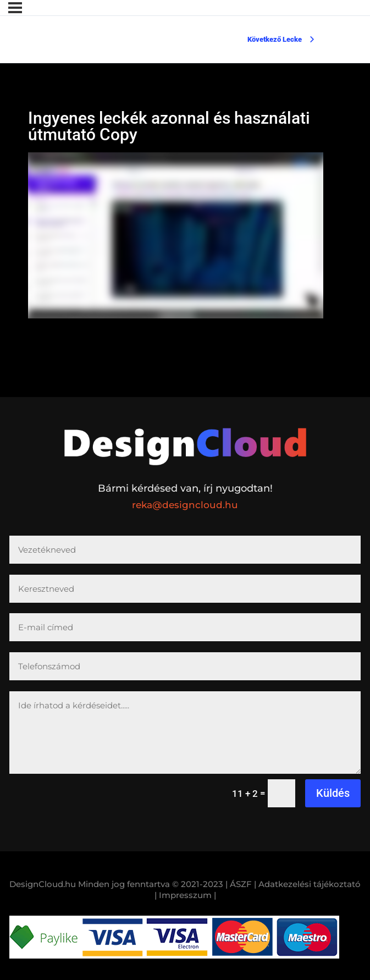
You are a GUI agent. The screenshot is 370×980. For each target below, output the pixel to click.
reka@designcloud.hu (185, 505)
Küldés (333, 793)
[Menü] (15, 8)
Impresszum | (187, 895)
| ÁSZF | (241, 884)
